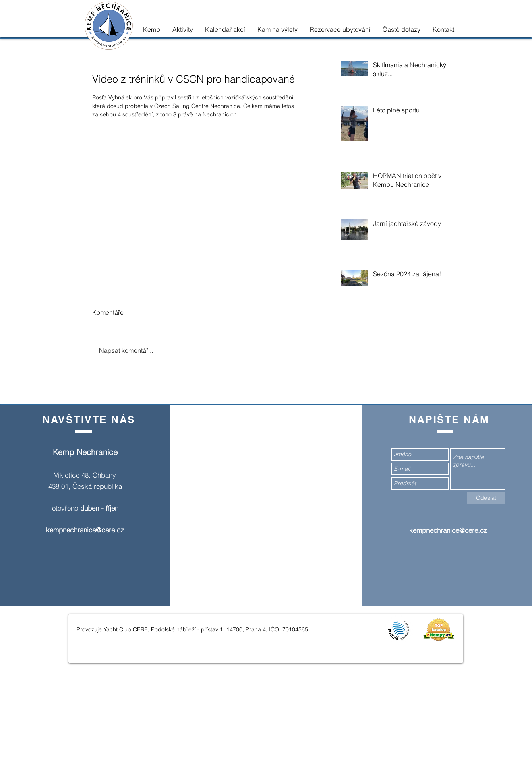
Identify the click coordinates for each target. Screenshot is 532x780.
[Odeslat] (486, 498)
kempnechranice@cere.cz (85, 530)
